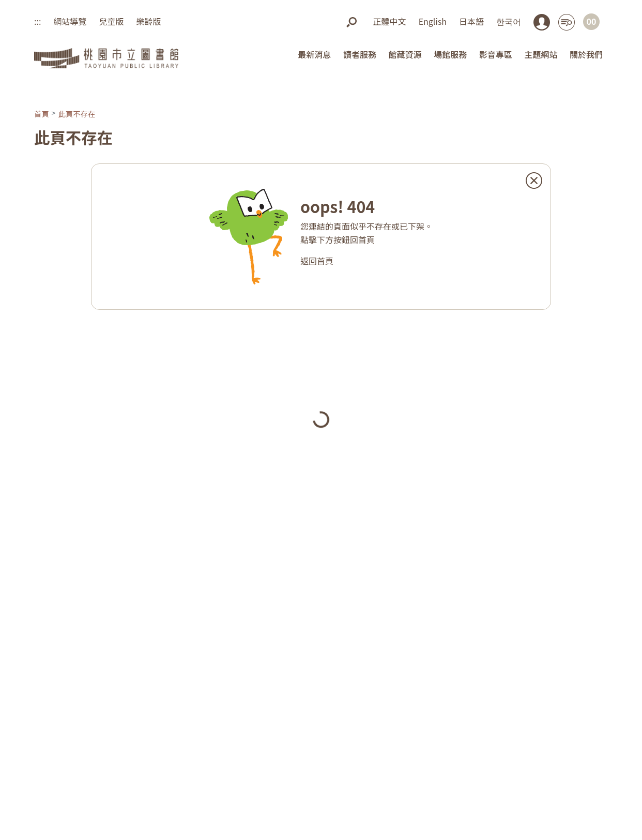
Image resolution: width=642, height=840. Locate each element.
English (433, 21)
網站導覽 (70, 21)
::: (37, 21)
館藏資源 (405, 54)
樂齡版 (148, 21)
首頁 (42, 114)
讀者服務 (360, 54)
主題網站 (541, 54)
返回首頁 (317, 261)
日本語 (471, 21)
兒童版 (111, 21)
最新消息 (314, 54)
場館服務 (450, 54)
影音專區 (496, 54)
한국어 (509, 21)
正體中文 (390, 21)
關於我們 (586, 54)
